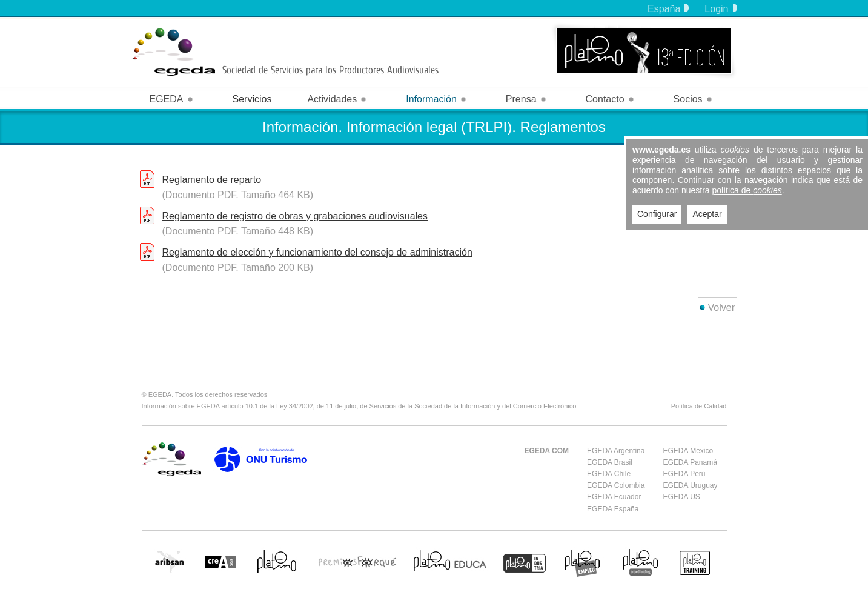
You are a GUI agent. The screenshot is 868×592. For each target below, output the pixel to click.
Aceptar (707, 214)
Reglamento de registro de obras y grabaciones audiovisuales (295, 216)
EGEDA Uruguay (690, 485)
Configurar (657, 214)
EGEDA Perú (684, 474)
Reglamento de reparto (212, 180)
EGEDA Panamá (690, 462)
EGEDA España (613, 509)
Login (721, 9)
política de (747, 190)
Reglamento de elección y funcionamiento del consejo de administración (317, 252)
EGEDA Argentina (616, 451)
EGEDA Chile (609, 474)
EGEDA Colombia (616, 485)
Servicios (252, 99)
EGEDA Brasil (610, 462)
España (668, 9)
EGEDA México (688, 451)
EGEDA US (681, 497)
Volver (721, 308)
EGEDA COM (547, 451)
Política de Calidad (699, 406)
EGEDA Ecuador (614, 497)
